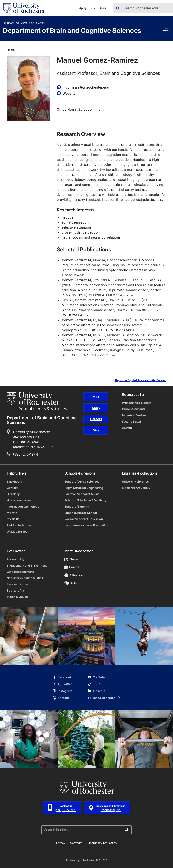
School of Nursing (77, 506)
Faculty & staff (132, 422)
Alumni (127, 428)
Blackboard (14, 481)
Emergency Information (102, 843)
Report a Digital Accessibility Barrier (141, 380)
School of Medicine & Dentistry (86, 500)
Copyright (76, 843)
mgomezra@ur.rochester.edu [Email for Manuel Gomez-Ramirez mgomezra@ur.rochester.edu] (86, 87)
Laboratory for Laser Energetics (86, 525)
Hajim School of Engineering (84, 488)
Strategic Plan (16, 590)
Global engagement (20, 572)
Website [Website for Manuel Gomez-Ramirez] (69, 93)
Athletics (74, 575)
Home (11, 49)
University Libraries (135, 481)
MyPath (12, 513)
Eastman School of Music (82, 494)
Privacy (61, 843)
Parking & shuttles (19, 525)
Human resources (19, 500)
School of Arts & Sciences (24, 23)
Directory (13, 494)
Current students (134, 409)
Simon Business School (81, 513)
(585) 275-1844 (25, 454)
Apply (83, 8)
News (71, 559)
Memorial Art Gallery (136, 488)
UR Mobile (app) (18, 531)
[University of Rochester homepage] (24, 8)
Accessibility (15, 559)
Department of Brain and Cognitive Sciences (72, 31)
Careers (96, 419)
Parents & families (134, 415)
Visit (93, 8)
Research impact (18, 584)
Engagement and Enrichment (27, 565)
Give (103, 8)
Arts (71, 583)
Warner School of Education (84, 519)
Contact (12, 488)
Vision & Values (17, 597)
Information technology (23, 506)
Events (72, 567)
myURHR (13, 519)
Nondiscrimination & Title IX (26, 578)
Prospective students (137, 403)
